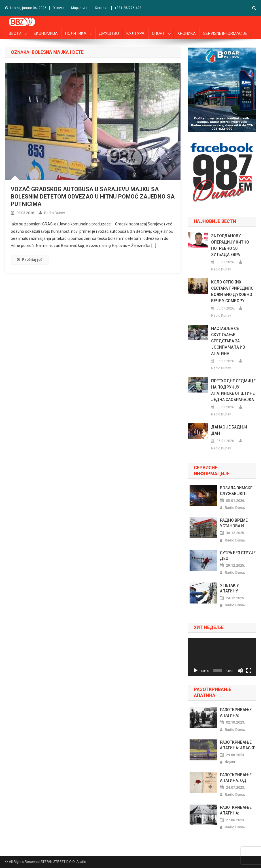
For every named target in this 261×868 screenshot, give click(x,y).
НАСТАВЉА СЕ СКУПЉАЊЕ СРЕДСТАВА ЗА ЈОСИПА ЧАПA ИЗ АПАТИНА (228, 341)
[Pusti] (196, 671)
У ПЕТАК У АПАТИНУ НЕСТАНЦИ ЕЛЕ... (236, 588)
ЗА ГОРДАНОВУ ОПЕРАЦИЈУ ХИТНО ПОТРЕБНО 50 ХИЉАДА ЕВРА (230, 245)
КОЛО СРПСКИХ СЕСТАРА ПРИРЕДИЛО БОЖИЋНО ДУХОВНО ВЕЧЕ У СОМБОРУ (232, 291)
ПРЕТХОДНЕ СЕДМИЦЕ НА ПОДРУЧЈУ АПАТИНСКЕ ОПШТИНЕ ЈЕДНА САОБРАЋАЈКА (233, 390)
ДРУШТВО (109, 33)
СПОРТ (158, 33)
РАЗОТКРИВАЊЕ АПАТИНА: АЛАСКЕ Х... (238, 745)
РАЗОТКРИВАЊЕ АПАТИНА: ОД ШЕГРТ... (236, 778)
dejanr (230, 762)
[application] (222, 657)
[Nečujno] (240, 671)
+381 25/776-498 (128, 8)
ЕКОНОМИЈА (46, 33)
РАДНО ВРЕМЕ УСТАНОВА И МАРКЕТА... (234, 523)
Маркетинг (80, 8)
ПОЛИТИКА (76, 33)
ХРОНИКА (187, 33)
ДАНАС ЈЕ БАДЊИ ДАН (229, 430)
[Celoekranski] (249, 671)
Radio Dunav (55, 213)
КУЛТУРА (135, 33)
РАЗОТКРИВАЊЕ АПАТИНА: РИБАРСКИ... (236, 811)
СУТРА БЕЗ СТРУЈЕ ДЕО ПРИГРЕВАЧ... (238, 556)
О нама (58, 8)
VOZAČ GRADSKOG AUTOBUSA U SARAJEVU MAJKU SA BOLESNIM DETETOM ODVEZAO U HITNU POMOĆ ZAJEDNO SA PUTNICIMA (93, 197)
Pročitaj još (30, 260)
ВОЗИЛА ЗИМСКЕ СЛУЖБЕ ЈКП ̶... (236, 491)
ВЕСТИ (15, 33)
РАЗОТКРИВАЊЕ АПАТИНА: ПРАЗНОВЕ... (236, 713)
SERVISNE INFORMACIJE (225, 33)
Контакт (101, 8)
